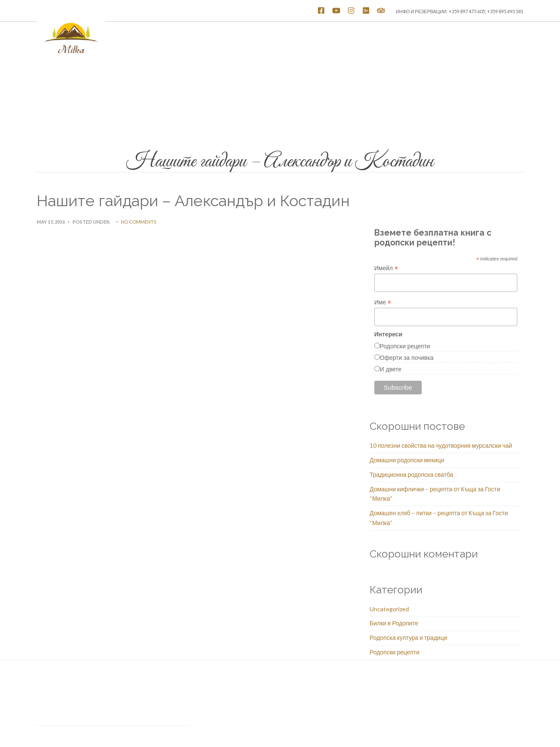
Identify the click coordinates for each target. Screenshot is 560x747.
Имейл (386, 268)
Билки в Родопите (394, 623)
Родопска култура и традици (408, 638)
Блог (511, 34)
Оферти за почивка (407, 358)
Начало (252, 34)
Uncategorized (389, 609)
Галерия (312, 34)
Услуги (444, 34)
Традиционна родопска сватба (411, 474)
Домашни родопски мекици (407, 460)
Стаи (282, 34)
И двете (391, 369)
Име (383, 302)
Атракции (350, 34)
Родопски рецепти (405, 346)
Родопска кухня (398, 34)
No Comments (139, 222)
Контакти (479, 34)
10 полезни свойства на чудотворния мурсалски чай (441, 445)
